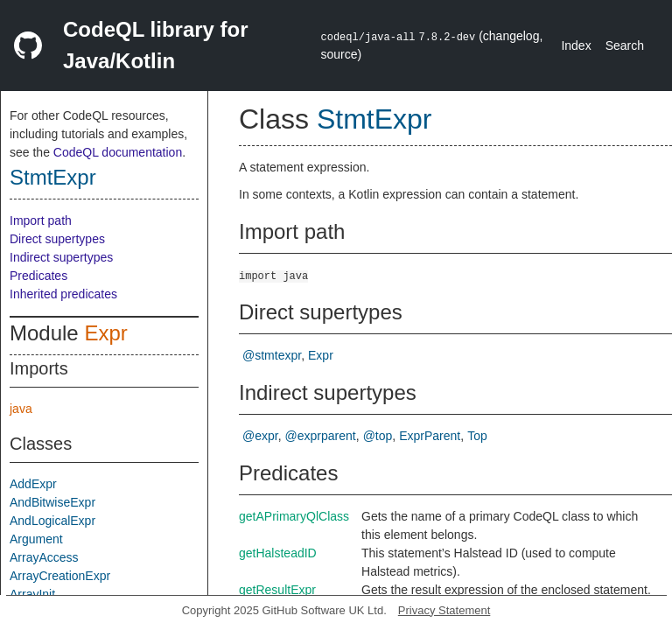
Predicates (38, 276)
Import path (41, 220)
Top (477, 436)
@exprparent (321, 436)
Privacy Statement (444, 610)
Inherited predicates (63, 294)
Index (576, 45)
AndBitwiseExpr (52, 502)
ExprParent (430, 436)
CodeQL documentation (118, 152)
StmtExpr (53, 177)
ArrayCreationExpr (60, 576)
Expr (105, 333)
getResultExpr (277, 590)
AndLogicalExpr (52, 521)
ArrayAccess (44, 557)
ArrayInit (32, 594)
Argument (36, 539)
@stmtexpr (272, 355)
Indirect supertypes (61, 257)
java (21, 409)
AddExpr (33, 484)
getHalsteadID (278, 553)
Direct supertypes (57, 239)
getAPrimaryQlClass (294, 516)
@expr (260, 436)
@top (378, 436)
